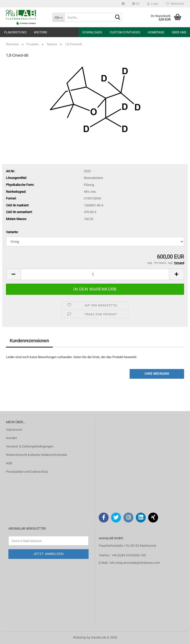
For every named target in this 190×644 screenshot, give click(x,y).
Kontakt (11, 438)
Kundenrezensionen (29, 341)
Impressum (14, 430)
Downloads (92, 32)
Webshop (80, 637)
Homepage (156, 32)
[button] (136, 4)
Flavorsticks (15, 32)
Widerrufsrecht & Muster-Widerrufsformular (36, 455)
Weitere (40, 32)
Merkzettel (175, 4)
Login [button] (153, 4)
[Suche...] (58, 17)
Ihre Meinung (157, 374)
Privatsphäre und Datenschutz (27, 472)
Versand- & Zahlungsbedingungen (30, 446)
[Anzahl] (95, 274)
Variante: (12, 232)
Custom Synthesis (125, 32)
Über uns (179, 32)
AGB (9, 463)
